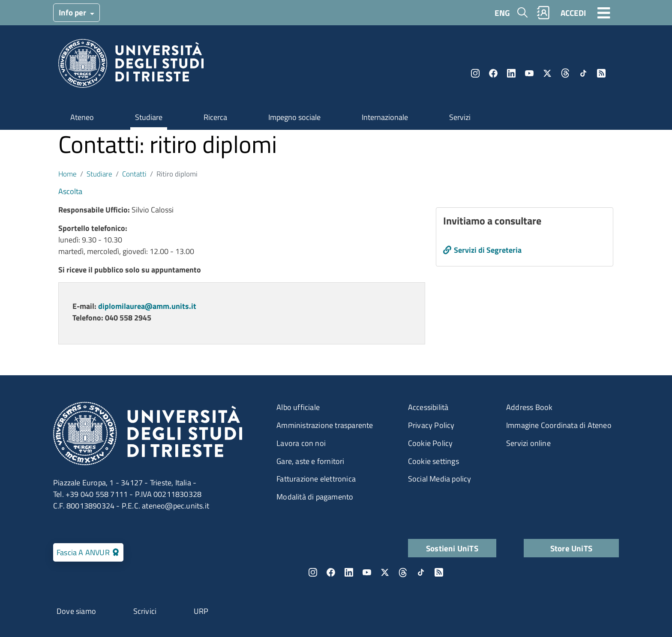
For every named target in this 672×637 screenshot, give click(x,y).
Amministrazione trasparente (325, 425)
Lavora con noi (301, 443)
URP (201, 611)
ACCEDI (573, 13)
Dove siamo (76, 611)
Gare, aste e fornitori (310, 461)
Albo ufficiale (298, 407)
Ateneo (82, 117)
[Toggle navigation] (604, 12)
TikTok (583, 73)
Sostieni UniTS (452, 548)
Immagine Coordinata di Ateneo (559, 425)
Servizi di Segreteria (488, 250)
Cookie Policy (430, 443)
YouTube (529, 73)
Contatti (134, 174)
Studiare (149, 117)
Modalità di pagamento (315, 497)
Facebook (493, 73)
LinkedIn (511, 73)
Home (67, 174)
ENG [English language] (502, 13)
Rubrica (543, 13)
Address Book (529, 407)
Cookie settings (433, 461)
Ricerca (215, 117)
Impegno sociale (294, 117)
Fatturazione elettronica (316, 479)
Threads (565, 73)
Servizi (460, 117)
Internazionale (385, 117)
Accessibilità (428, 407)
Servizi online (528, 443)
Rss (601, 73)
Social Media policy (440, 479)
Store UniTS (571, 548)
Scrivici (145, 611)
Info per (73, 12)
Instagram (475, 73)
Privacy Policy (431, 425)
